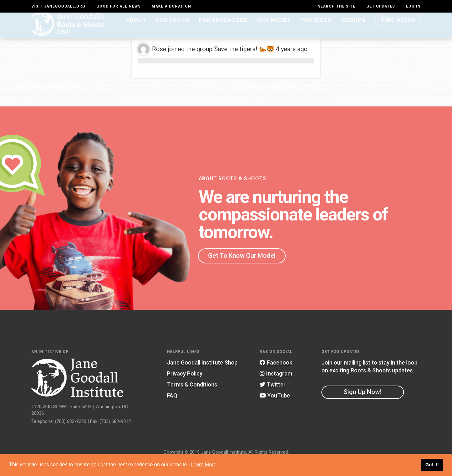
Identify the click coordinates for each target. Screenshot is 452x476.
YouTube (275, 411)
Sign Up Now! (363, 407)
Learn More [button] (203, 465)
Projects (316, 30)
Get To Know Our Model (242, 270)
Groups (353, 30)
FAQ (172, 411)
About (136, 30)
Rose (159, 64)
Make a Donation (171, 6)
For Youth (173, 30)
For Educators (223, 30)
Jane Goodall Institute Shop (202, 377)
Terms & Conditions (192, 400)
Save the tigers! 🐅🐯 (244, 64)
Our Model (274, 30)
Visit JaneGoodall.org (58, 6)
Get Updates (381, 6)
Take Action (398, 30)
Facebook (276, 377)
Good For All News (118, 6)
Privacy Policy (185, 389)
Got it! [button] (432, 465)
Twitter (273, 400)
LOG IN (413, 6)
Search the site (337, 6)
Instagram (276, 389)
